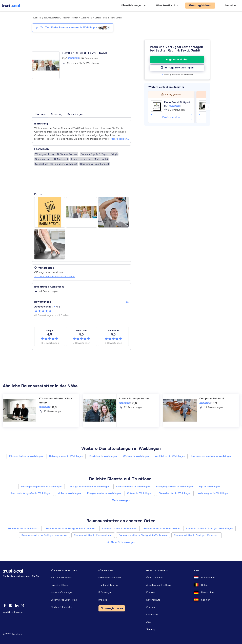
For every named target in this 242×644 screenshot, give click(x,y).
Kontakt (150, 592)
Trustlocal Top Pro (108, 585)
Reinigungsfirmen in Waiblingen (175, 486)
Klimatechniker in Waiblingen (26, 456)
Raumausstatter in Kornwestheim (93, 535)
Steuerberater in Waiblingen (175, 493)
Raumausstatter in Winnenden (120, 528)
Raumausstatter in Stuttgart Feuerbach (197, 535)
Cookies (150, 607)
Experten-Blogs (59, 585)
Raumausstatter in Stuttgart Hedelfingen (210, 528)
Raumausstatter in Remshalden (162, 528)
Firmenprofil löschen (110, 578)
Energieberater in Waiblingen (104, 493)
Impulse (103, 600)
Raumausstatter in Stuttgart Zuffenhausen (143, 535)
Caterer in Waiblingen (140, 493)
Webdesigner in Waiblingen (213, 493)
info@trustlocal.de (13, 612)
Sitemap (151, 629)
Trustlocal (37, 18)
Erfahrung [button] (57, 114)
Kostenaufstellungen (62, 592)
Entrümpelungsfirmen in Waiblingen (42, 486)
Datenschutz (153, 600)
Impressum (152, 614)
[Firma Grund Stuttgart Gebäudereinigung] (157, 106)
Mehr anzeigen (121, 500)
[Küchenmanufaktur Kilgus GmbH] (205, 106)
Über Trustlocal (155, 578)
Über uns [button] (40, 114)
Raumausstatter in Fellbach (23, 528)
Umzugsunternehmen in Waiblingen (89, 486)
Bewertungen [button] (75, 114)
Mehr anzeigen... (120, 139)
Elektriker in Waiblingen (103, 456)
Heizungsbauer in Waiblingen (66, 456)
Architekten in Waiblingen (170, 456)
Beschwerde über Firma (64, 600)
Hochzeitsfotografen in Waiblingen (31, 493)
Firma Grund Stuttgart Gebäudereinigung (178, 102)
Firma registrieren (112, 608)
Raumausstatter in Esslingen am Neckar (45, 535)
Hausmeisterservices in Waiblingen (211, 456)
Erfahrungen (105, 592)
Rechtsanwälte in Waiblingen (133, 486)
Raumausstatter (52, 18)
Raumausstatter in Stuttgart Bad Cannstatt (71, 528)
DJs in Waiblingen (209, 486)
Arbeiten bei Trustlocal (159, 585)
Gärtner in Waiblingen (136, 456)
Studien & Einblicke (61, 607)
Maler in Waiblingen (69, 493)
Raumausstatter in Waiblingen (77, 18)
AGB (149, 622)
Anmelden (231, 5)
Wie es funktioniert (61, 578)
